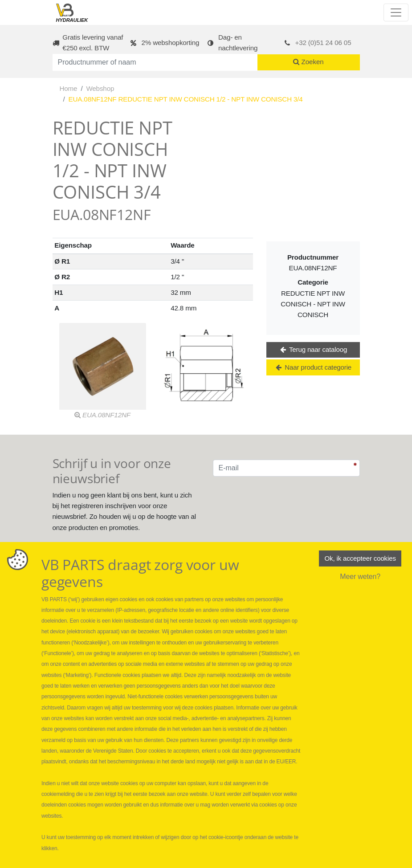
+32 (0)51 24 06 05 (323, 43)
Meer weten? (360, 578)
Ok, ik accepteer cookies (360, 559)
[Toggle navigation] (396, 12)
